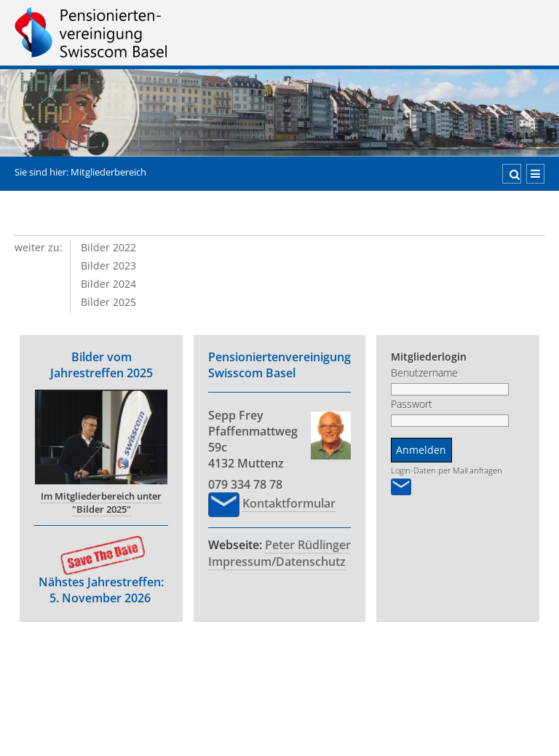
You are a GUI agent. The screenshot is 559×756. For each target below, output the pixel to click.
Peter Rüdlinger (293, 545)
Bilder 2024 (108, 284)
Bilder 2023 (108, 266)
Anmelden (406, 450)
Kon (238, 503)
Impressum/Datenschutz (262, 562)
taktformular (285, 503)
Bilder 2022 (108, 248)
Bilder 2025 (108, 302)
